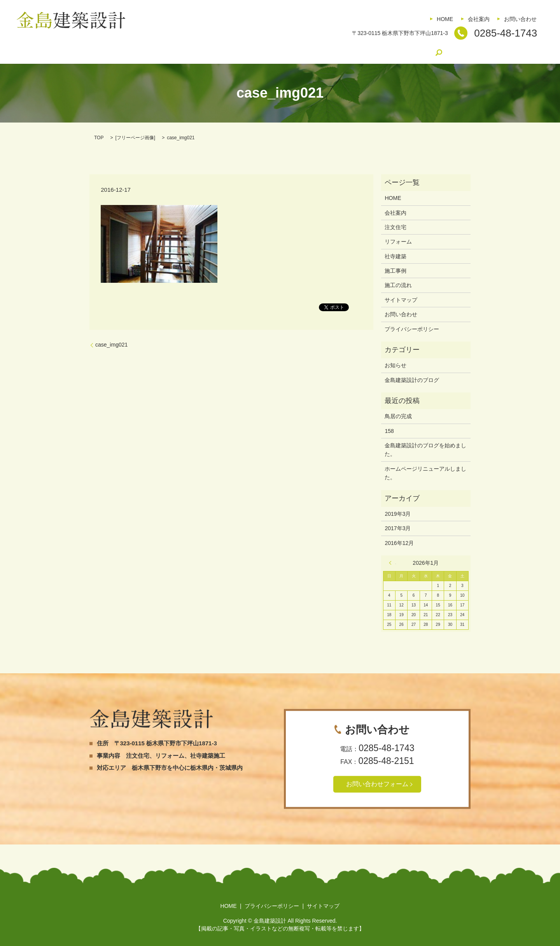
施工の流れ (306, 53)
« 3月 (392, 563)
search (406, 53)
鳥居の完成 (398, 416)
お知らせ (395, 365)
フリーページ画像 (135, 138)
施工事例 (269, 53)
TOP (99, 138)
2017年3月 (398, 528)
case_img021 (111, 345)
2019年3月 (398, 514)
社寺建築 (234, 53)
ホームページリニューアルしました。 (425, 473)
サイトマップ (401, 300)
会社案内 (479, 19)
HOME (445, 19)
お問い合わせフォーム (377, 784)
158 (389, 431)
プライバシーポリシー (412, 329)
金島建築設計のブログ (360, 53)
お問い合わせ (520, 19)
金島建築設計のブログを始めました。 (425, 450)
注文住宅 (159, 53)
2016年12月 (399, 543)
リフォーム (196, 53)
